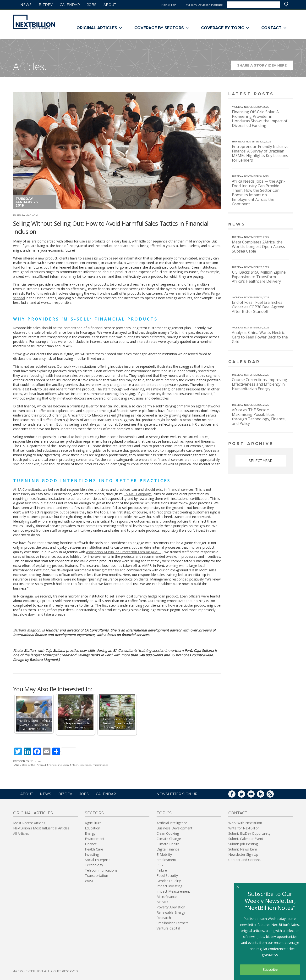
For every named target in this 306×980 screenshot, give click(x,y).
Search (286, 5)
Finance (36, 761)
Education (93, 828)
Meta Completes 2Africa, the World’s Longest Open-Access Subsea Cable (258, 247)
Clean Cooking (168, 833)
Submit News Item (243, 849)
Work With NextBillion (245, 823)
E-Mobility (164, 854)
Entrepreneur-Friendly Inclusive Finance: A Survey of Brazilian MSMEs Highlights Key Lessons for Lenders (260, 153)
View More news (281, 225)
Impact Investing (169, 886)
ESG (160, 865)
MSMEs (162, 902)
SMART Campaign (138, 494)
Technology (94, 865)
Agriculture (93, 823)
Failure (162, 870)
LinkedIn (264, 796)
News (26, 5)
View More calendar (277, 362)
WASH (90, 881)
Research (164, 918)
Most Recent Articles (29, 823)
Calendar (70, 5)
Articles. (30, 66)
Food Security (167, 876)
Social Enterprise (98, 860)
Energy (90, 833)
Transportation (96, 876)
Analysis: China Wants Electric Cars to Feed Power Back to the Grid (260, 337)
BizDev (46, 5)
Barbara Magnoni (26, 215)
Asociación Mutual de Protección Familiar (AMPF (124, 552)
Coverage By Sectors (162, 28)
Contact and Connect (245, 860)
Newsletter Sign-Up (243, 854)
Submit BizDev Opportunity (249, 833)
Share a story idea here (265, 67)
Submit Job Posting (243, 844)
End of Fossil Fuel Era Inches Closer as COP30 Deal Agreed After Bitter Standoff (258, 307)
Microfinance (167, 897)
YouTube (254, 796)
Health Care (94, 849)
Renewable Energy (171, 912)
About (110, 5)
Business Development (175, 828)
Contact (274, 28)
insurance (85, 765)
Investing (92, 854)
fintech (74, 765)
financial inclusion (58, 765)
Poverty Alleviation (171, 907)
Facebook (235, 796)
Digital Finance (168, 849)
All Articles (21, 833)
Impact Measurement (173, 891)
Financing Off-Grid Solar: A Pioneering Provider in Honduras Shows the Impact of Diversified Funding (260, 119)
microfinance (100, 765)
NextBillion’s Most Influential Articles (41, 828)
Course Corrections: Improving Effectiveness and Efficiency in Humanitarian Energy (260, 384)
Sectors (94, 813)
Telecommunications (101, 870)
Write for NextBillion (244, 828)
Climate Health (168, 844)
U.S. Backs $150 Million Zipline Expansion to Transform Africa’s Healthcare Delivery (259, 277)
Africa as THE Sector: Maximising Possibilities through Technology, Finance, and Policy (259, 417)
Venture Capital (168, 928)
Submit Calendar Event (246, 839)
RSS (273, 796)
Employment (166, 860)
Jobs (92, 5)
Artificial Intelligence (172, 823)
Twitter (245, 796)
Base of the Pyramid (34, 765)
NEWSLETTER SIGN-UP (177, 794)
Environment (95, 839)
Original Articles (99, 28)
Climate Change (169, 839)
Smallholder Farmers (173, 923)
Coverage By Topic (225, 28)
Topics (164, 813)
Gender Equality (169, 881)
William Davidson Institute (204, 5)
